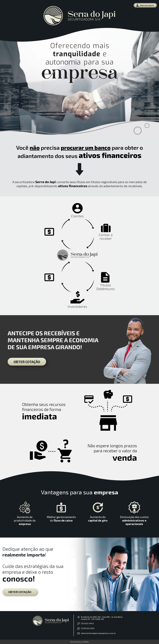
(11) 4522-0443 (87, 623)
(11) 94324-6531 (88, 628)
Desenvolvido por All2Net (80, 642)
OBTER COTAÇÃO (27, 362)
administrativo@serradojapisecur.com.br (98, 633)
